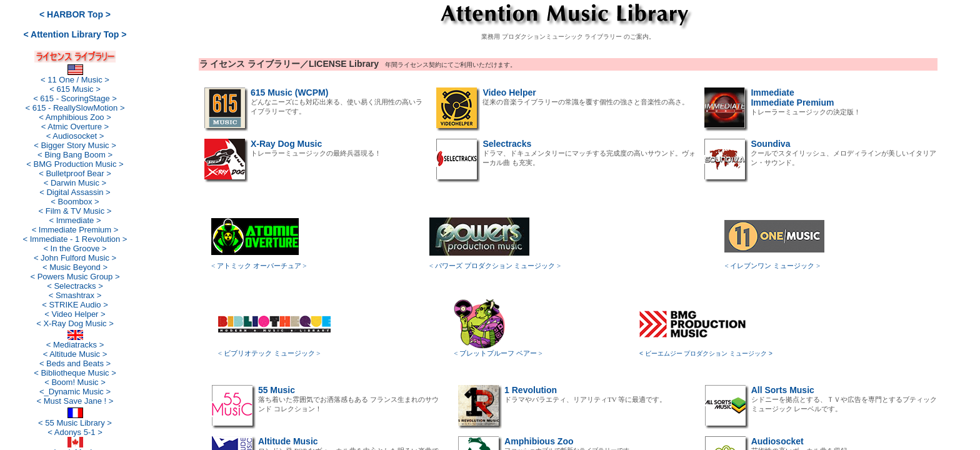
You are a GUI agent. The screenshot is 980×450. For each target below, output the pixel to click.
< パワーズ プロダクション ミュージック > (495, 266)
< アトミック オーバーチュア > (259, 266)
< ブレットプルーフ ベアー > (498, 353)
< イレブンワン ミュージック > (772, 266)
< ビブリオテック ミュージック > (269, 353)
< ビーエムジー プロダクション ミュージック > (706, 353)
